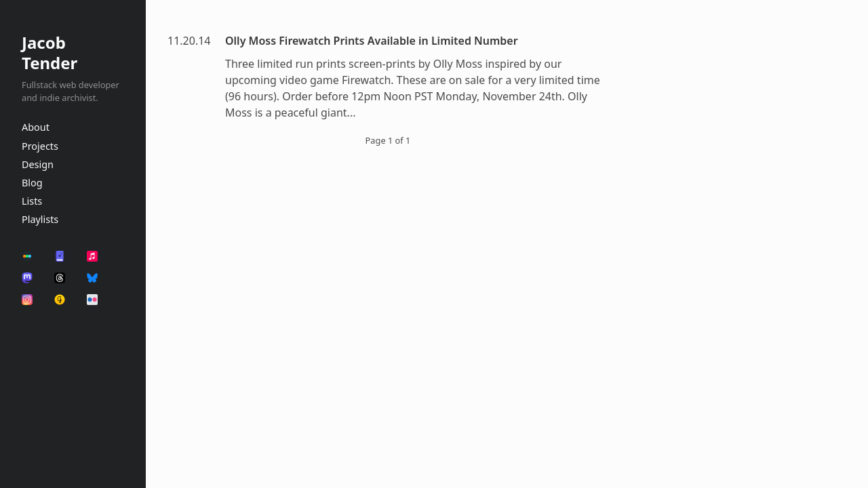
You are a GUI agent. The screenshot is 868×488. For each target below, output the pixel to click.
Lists (32, 201)
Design (38, 164)
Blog (32, 183)
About (36, 127)
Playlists (40, 219)
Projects (40, 146)
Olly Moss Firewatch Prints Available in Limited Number (372, 41)
